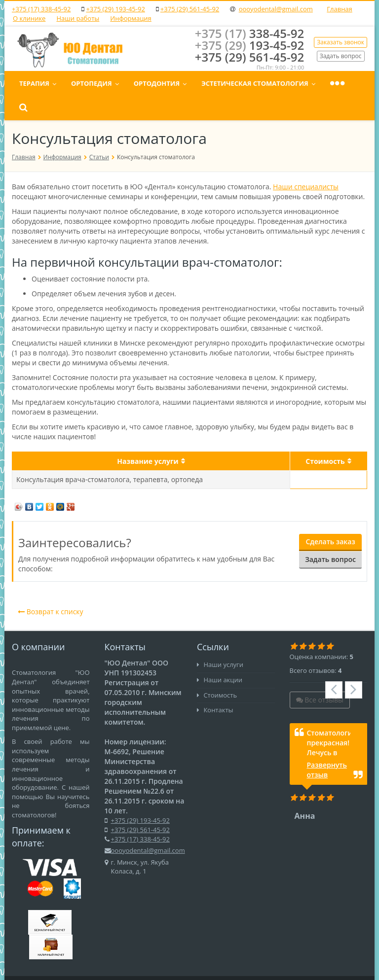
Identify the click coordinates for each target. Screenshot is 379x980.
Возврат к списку (51, 587)
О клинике (29, 18)
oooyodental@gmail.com (276, 9)
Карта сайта (341, 966)
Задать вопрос (341, 55)
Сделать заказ (330, 517)
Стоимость (217, 670)
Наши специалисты (306, 162)
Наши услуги (220, 640)
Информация (131, 18)
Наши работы (78, 18)
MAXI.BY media (123, 966)
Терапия (98, 83)
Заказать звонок (341, 42)
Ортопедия (155, 83)
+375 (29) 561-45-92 (190, 9)
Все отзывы (320, 675)
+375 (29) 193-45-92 (115, 9)
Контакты (215, 685)
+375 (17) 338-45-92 (41, 9)
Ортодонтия (221, 83)
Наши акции (220, 655)
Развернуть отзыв (327, 745)
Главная (340, 9)
